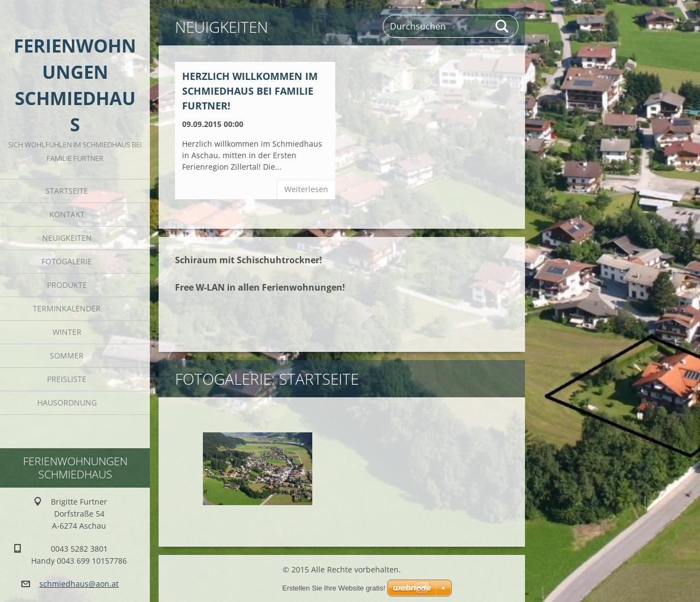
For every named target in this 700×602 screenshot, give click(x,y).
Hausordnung (67, 403)
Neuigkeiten (67, 238)
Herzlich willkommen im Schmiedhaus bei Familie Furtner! (250, 91)
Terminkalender (67, 308)
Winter (67, 332)
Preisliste (67, 379)
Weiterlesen (306, 189)
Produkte (67, 285)
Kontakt (67, 214)
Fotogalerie (67, 261)
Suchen (503, 26)
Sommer (67, 355)
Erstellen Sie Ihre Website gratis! (334, 588)
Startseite (67, 191)
